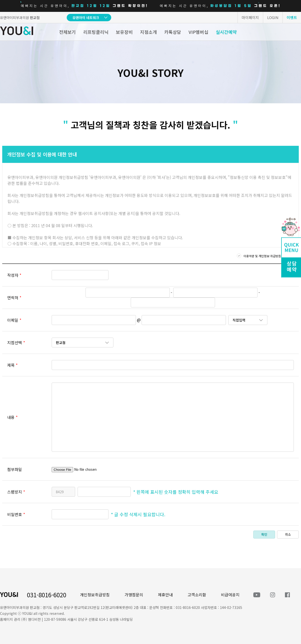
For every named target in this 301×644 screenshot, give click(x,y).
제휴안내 (165, 595)
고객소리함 (197, 595)
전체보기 (67, 32)
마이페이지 (250, 17)
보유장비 (124, 32)
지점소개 (149, 32)
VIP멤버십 (198, 32)
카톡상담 (173, 32)
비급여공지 (230, 595)
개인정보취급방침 (95, 595)
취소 (288, 534)
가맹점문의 (134, 595)
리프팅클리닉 (96, 32)
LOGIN (273, 17)
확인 (264, 534)
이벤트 (292, 17)
